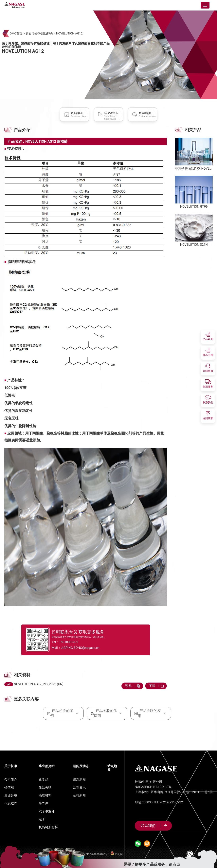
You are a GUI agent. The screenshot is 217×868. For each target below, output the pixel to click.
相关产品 (193, 130)
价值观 (9, 787)
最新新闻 (79, 780)
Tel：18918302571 (71, 642)
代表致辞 (11, 803)
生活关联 (45, 787)
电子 (42, 819)
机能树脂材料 (48, 827)
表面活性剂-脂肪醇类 (39, 33)
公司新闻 (79, 795)
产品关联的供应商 (107, 713)
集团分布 (11, 795)
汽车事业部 (47, 811)
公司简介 (11, 780)
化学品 (44, 780)
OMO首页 (16, 33)
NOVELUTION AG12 (69, 33)
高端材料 (45, 795)
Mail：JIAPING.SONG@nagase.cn (82, 648)
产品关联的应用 (151, 713)
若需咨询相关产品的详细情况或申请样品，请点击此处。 (83, 636)
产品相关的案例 (63, 713)
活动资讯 (79, 787)
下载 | (156, 686)
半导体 (44, 803)
